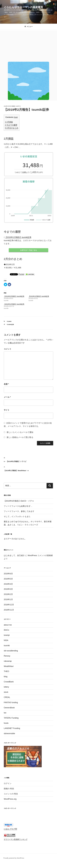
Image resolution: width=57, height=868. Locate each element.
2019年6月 (8, 574)
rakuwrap (8, 662)
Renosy (7, 657)
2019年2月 (8, 595)
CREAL (7, 698)
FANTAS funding (11, 703)
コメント (8, 350)
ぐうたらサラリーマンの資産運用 (23, 7)
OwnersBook (9, 708)
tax (5, 713)
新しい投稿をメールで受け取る (20, 438)
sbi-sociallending (11, 651)
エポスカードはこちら (28, 250)
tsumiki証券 (10, 325)
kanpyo (18, 106)
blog (6, 677)
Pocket (21, 275)
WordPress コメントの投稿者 (40, 556)
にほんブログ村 (10, 830)
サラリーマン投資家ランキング (16, 840)
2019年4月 (8, 585)
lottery (6, 688)
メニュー (29, 26)
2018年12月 (9, 605)
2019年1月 (8, 600)
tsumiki (9, 322)
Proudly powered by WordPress (14, 859)
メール (7, 398)
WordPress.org (10, 800)
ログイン (8, 784)
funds (6, 724)
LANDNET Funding (12, 729)
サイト (7, 411)
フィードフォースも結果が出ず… (18, 507)
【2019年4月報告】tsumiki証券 (14, 305)
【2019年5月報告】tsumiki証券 (14, 297)
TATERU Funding (11, 719)
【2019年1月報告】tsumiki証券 (18, 237)
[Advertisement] (28, 45)
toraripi (7, 636)
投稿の (9, 789)
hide (16, 117)
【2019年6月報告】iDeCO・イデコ (19, 502)
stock (6, 693)
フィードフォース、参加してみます (19, 512)
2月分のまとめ (12, 128)
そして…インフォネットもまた (17, 517)
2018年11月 (9, 611)
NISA (6, 641)
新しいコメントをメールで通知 (20, 433)
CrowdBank (9, 682)
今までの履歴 (11, 125)
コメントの (11, 795)
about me (8, 626)
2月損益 (9, 122)
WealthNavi (9, 667)
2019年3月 (8, 590)
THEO (6, 672)
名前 (6, 385)
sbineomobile (9, 734)
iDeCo (6, 631)
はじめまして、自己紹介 (14, 556)
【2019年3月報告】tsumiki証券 (39, 297)
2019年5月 (8, 580)
